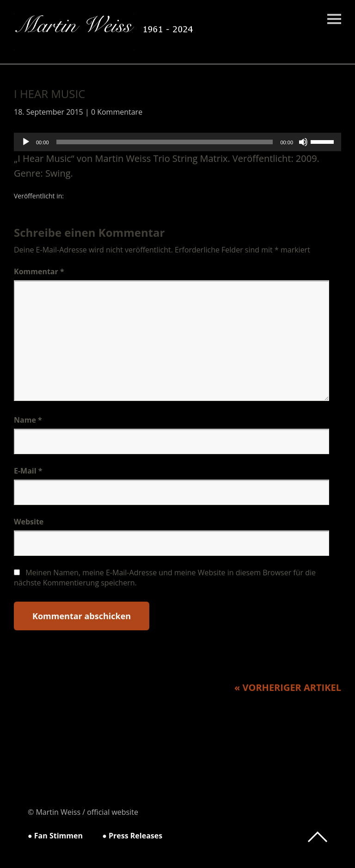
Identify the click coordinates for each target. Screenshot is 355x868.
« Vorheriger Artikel (288, 687)
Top (318, 837)
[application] (177, 142)
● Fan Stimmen (55, 836)
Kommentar (39, 271)
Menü (334, 19)
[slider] (165, 142)
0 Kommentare (117, 112)
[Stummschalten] (303, 142)
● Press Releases (132, 836)
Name (28, 420)
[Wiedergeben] (26, 142)
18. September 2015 (49, 112)
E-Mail (28, 471)
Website (29, 522)
